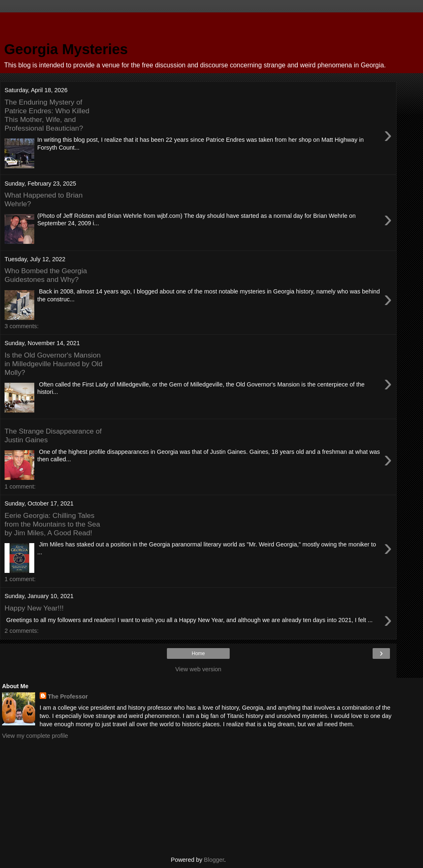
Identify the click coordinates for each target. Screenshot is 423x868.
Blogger (214, 860)
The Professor (68, 696)
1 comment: (20, 486)
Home (198, 653)
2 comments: (21, 631)
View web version (198, 669)
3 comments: (21, 326)
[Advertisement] (198, 23)
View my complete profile (35, 736)
